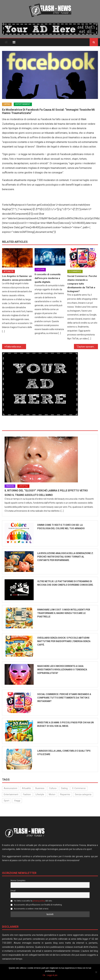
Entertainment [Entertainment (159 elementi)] (11, 794)
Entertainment (23, 104)
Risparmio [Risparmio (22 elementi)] (65, 794)
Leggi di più (52, 975)
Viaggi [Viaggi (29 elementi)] (17, 801)
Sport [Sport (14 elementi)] (7, 801)
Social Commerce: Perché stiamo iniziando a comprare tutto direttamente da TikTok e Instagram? (82, 284)
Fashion (10, 486)
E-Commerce (75, 271)
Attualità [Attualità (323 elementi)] (26, 788)
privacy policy (39, 901)
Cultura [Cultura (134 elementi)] (53, 788)
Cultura (40, 269)
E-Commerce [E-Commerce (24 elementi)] (79, 788)
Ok (44, 975)
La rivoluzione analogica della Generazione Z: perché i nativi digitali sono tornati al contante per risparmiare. (65, 557)
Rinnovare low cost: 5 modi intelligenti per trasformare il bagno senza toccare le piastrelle (64, 613)
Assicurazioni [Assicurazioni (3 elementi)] (11, 788)
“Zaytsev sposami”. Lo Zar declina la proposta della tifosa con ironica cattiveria (87, 347)
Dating (7, 104)
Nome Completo (18, 880)
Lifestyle (23, 486)
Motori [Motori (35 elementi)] (52, 794)
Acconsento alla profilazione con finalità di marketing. (36, 905)
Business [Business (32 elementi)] (40, 788)
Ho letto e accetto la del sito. (32, 901)
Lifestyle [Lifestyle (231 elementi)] (40, 794)
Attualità (8, 271)
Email (13, 891)
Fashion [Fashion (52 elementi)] (27, 794)
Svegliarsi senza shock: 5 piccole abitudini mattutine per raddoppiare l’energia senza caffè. (64, 641)
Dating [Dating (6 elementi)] (64, 788)
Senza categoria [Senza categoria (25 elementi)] (83, 794)
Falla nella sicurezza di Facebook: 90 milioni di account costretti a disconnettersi (16, 347)
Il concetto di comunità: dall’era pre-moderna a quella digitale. (48, 278)
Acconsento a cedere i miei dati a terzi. (30, 909)
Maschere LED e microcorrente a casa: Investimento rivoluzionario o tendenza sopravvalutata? (62, 670)
